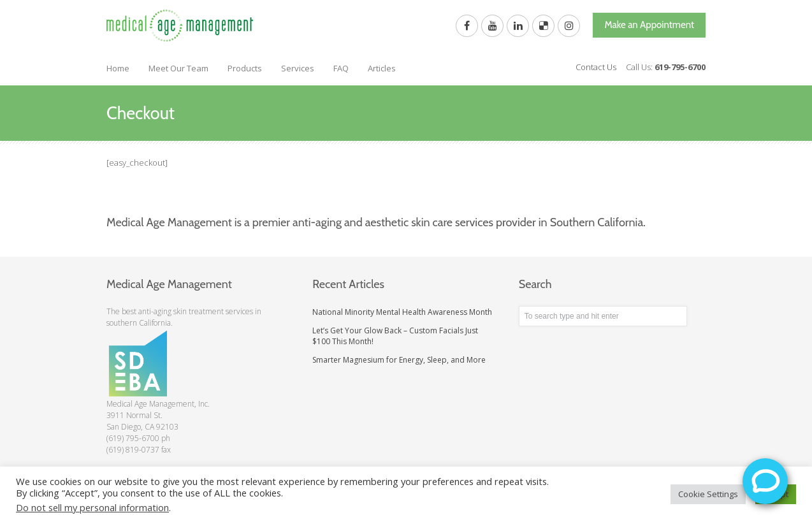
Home (118, 68)
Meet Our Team (178, 68)
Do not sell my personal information (92, 507)
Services (298, 68)
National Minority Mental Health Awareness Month (402, 312)
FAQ (341, 68)
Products (245, 68)
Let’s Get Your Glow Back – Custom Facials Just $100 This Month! (395, 336)
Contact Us (596, 67)
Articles (382, 68)
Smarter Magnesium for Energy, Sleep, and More (399, 360)
